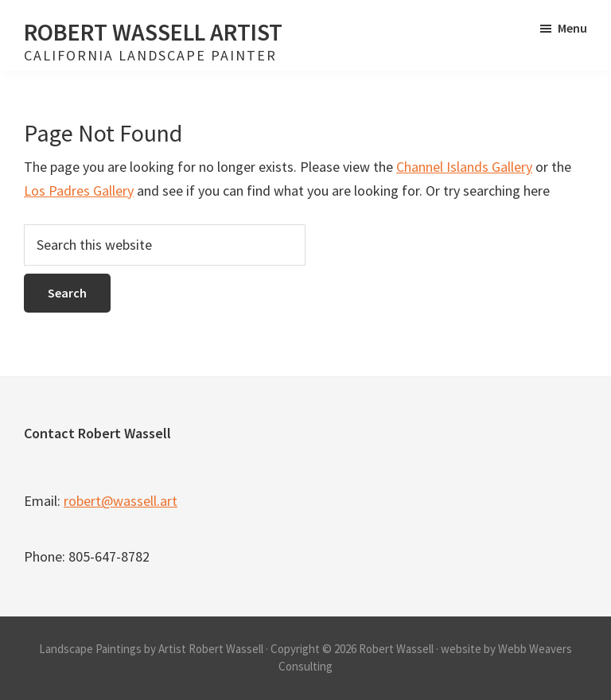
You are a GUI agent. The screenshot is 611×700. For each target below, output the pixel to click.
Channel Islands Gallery (464, 167)
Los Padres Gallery (79, 191)
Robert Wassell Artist (153, 32)
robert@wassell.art (121, 501)
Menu (572, 28)
